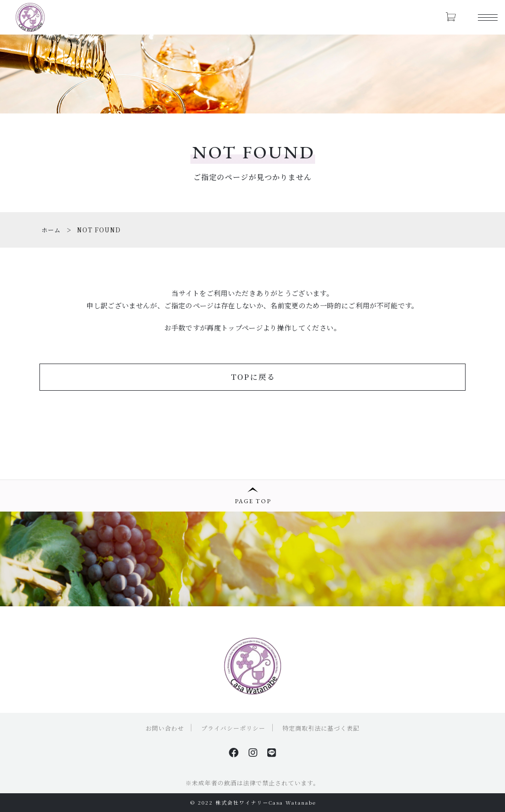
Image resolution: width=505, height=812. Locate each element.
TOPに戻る (253, 377)
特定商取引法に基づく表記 (321, 728)
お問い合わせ (165, 728)
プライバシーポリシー (233, 728)
